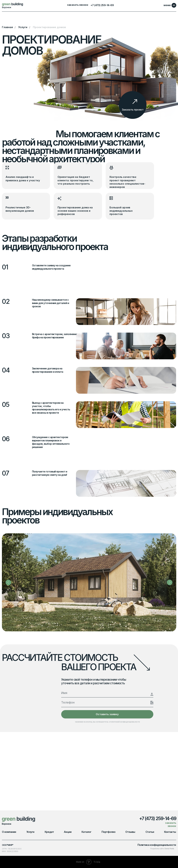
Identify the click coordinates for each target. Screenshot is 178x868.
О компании (9, 832)
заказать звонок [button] (78, 5)
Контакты (170, 832)
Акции (68, 832)
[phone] (107, 703)
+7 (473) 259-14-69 (102, 5)
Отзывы (130, 832)
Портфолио (108, 832)
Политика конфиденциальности (157, 845)
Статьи (150, 832)
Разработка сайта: (162, 849)
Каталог (86, 832)
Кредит (49, 832)
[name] (107, 693)
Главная (7, 27)
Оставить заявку (107, 714)
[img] (13, 5)
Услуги (23, 27)
